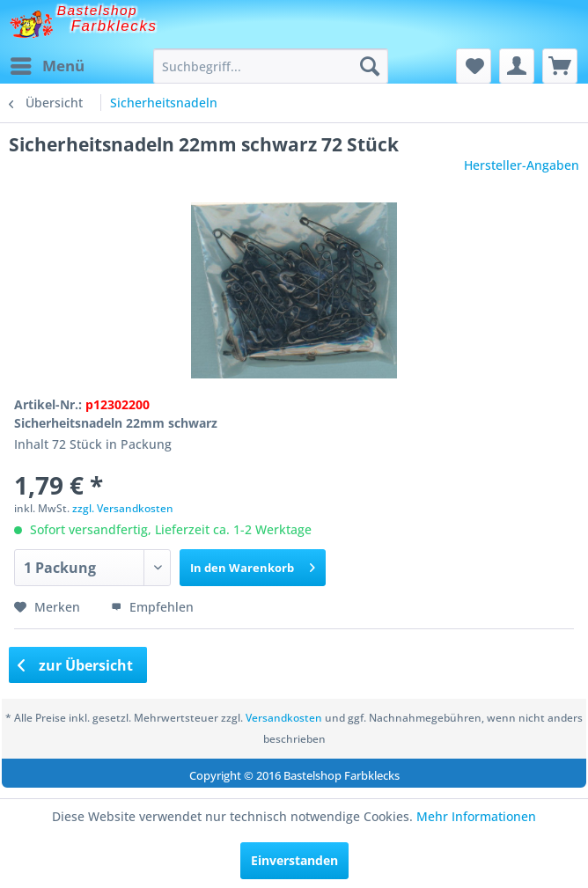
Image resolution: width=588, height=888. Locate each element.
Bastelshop (98, 10)
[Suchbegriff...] (271, 66)
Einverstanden (294, 860)
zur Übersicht (76, 665)
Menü (48, 64)
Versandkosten (284, 718)
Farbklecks (114, 26)
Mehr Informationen (476, 816)
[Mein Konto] (517, 66)
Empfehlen (152, 607)
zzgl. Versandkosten (123, 508)
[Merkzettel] (474, 66)
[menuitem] (47, 66)
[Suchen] (370, 66)
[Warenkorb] (560, 66)
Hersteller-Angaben (522, 165)
